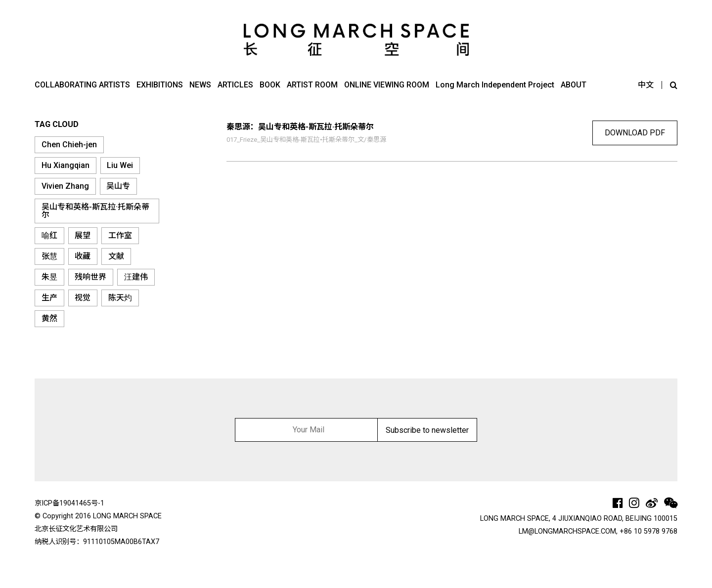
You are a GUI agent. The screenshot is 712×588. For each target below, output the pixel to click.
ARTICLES (235, 85)
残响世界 (90, 277)
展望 (83, 235)
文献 (116, 256)
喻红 (49, 235)
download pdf (635, 133)
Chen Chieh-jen (69, 145)
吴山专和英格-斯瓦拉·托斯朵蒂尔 (95, 211)
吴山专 (118, 186)
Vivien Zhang (65, 186)
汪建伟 (136, 277)
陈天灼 (120, 298)
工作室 (120, 235)
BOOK (270, 85)
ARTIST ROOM (312, 85)
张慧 (49, 256)
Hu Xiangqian (66, 165)
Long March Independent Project (495, 85)
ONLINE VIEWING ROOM (387, 85)
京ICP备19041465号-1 (69, 503)
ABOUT (574, 85)
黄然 (49, 318)
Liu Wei (120, 165)
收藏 (83, 256)
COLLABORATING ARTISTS (82, 85)
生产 (49, 298)
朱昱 (49, 277)
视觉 (83, 298)
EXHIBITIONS (160, 85)
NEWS (200, 85)
